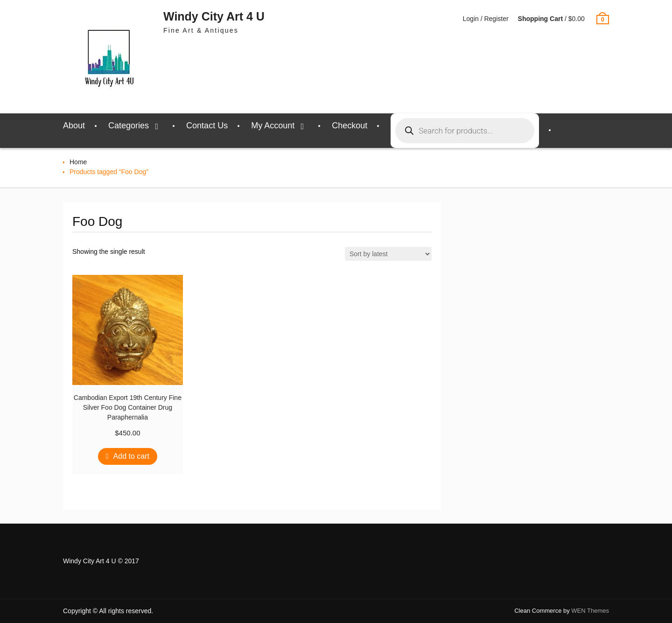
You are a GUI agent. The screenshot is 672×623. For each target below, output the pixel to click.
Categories (129, 126)
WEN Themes (590, 611)
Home (78, 162)
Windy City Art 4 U (214, 16)
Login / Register (486, 19)
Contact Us (207, 126)
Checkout (350, 126)
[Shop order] (388, 254)
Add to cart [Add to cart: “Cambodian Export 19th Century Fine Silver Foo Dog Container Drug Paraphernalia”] (131, 456)
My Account (273, 126)
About (74, 126)
